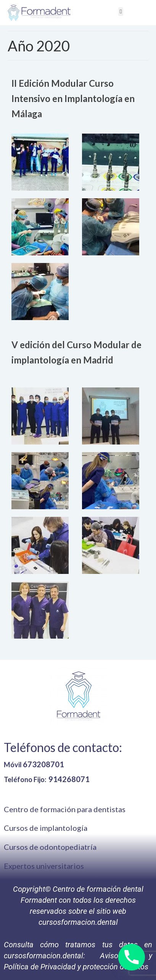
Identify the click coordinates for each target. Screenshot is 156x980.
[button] (121, 12)
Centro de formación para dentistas (65, 809)
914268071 (69, 779)
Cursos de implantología (46, 828)
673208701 (43, 764)
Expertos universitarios (44, 866)
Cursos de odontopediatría (50, 847)
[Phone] (132, 957)
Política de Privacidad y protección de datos (76, 967)
